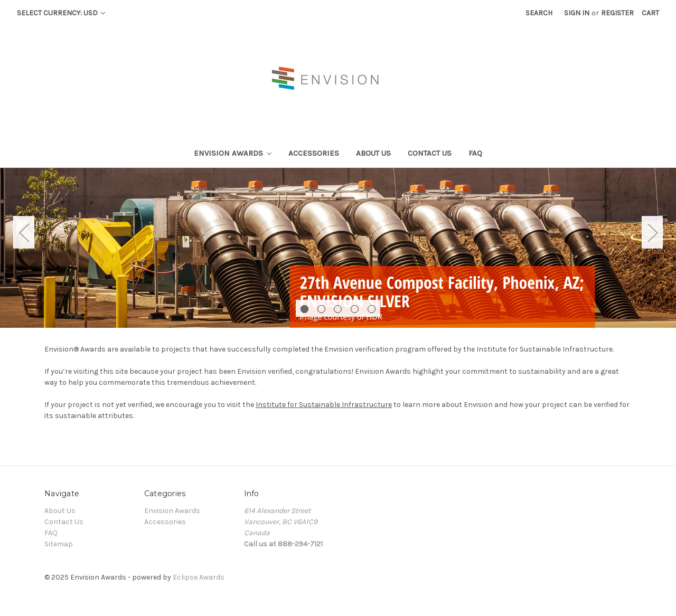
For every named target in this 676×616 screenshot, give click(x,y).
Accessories (314, 153)
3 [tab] (338, 309)
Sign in (577, 13)
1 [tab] (304, 309)
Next (652, 232)
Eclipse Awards (199, 577)
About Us (373, 153)
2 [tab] (321, 309)
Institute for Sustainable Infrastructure (324, 405)
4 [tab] (355, 309)
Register (617, 13)
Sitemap (59, 544)
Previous (24, 232)
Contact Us (430, 153)
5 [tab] (372, 309)
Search (539, 13)
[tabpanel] (338, 248)
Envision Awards (233, 153)
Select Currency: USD (61, 13)
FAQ (475, 153)
